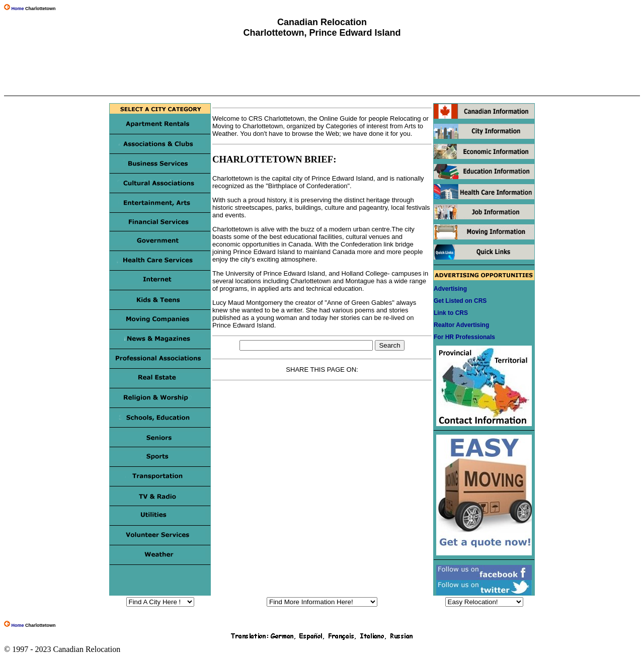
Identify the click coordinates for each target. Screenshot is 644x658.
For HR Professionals (464, 337)
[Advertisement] (321, 67)
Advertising (450, 289)
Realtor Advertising (461, 325)
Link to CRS (451, 313)
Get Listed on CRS (460, 301)
